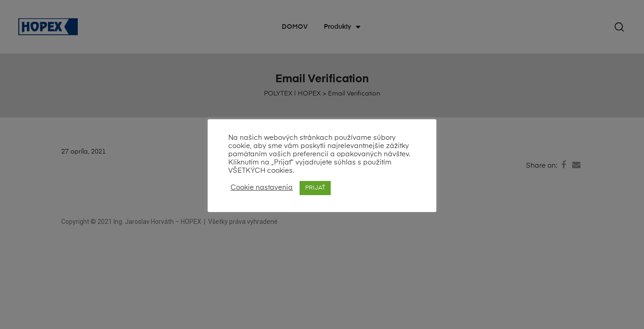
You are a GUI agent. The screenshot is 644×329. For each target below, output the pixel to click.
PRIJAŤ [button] (315, 188)
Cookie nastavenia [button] (262, 188)
